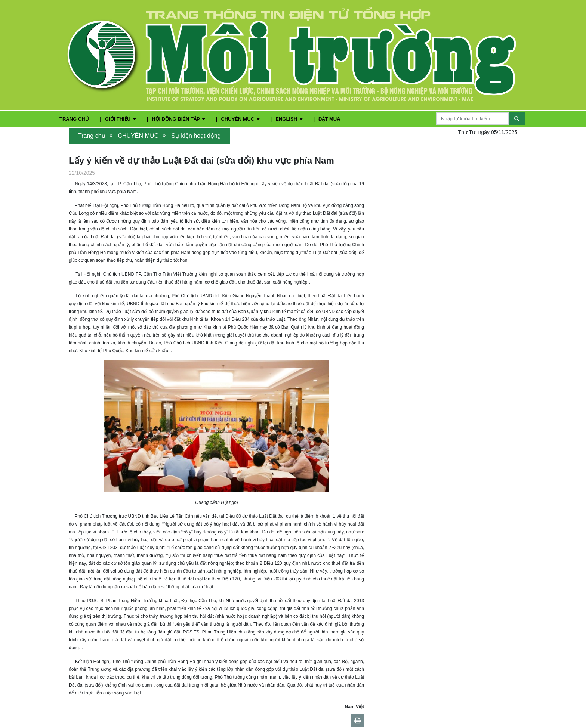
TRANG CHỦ (75, 119)
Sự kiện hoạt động (196, 136)
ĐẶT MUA (329, 119)
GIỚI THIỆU (121, 119)
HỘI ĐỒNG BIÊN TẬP (179, 119)
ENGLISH (289, 119)
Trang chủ (92, 136)
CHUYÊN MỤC (241, 119)
